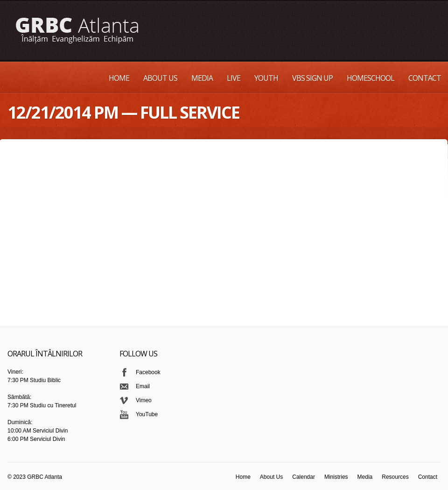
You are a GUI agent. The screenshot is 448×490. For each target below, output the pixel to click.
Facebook (148, 372)
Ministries (336, 477)
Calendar (304, 477)
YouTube (147, 414)
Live (234, 78)
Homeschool (371, 78)
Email (143, 386)
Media (202, 78)
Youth (266, 78)
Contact (425, 78)
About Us (160, 78)
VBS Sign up (312, 78)
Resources (395, 477)
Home (119, 78)
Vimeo (144, 400)
